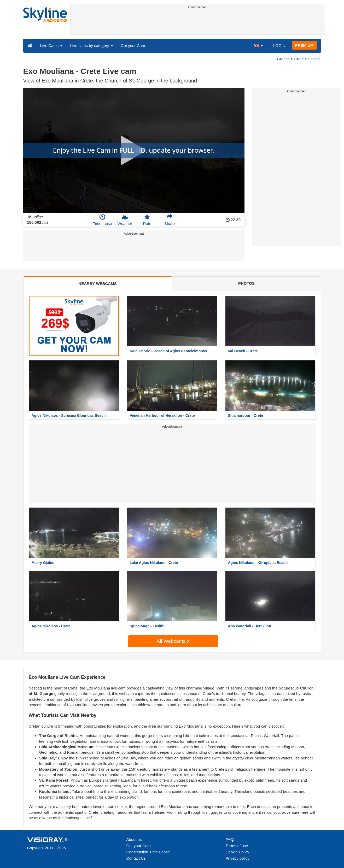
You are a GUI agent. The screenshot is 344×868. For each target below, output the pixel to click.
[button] (258, 45)
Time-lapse (102, 220)
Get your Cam (133, 46)
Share (170, 220)
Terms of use (237, 846)
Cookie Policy (238, 852)
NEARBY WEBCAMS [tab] (97, 284)
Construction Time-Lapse (148, 852)
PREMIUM (304, 45)
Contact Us (136, 858)
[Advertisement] (198, 23)
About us (134, 839)
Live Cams (51, 46)
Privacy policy (238, 858)
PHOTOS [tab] (246, 283)
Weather (125, 220)
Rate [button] (147, 220)
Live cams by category (92, 46)
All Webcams (173, 641)
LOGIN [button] (279, 46)
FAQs (231, 839)
